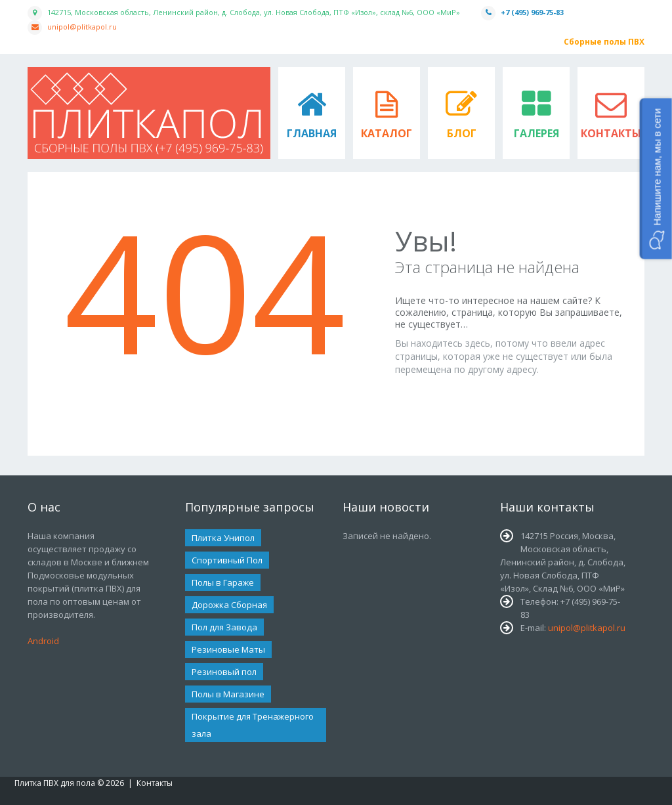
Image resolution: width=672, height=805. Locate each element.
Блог (462, 133)
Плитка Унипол (223, 538)
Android (43, 641)
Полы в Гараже (223, 582)
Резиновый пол (224, 672)
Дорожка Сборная (229, 605)
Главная (312, 133)
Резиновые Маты (228, 649)
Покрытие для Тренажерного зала (253, 725)
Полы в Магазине (228, 694)
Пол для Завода (224, 627)
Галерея (536, 133)
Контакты (611, 133)
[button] (656, 179)
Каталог (387, 133)
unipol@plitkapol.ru (82, 27)
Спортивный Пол (227, 560)
